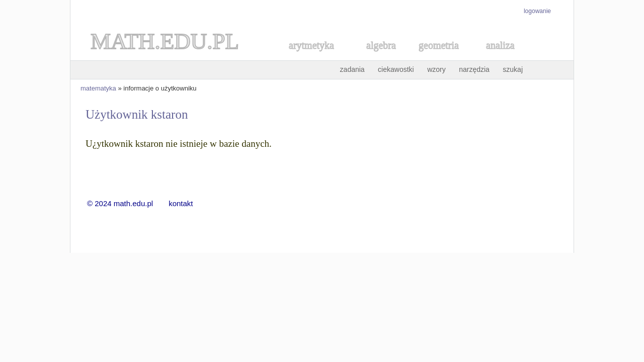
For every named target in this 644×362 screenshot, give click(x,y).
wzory (436, 69)
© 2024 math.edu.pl (126, 203)
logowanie (537, 11)
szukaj (513, 69)
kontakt (181, 203)
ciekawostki (396, 69)
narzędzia (474, 69)
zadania (352, 69)
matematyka (98, 88)
